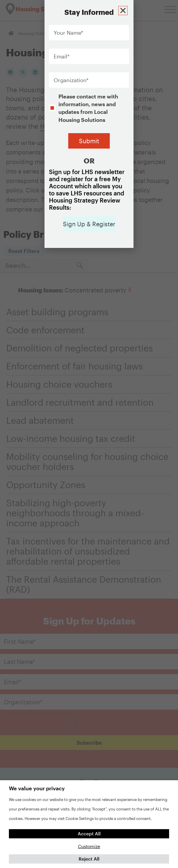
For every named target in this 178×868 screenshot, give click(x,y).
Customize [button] (89, 846)
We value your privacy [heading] (37, 788)
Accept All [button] (89, 834)
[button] (124, 10)
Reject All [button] (89, 859)
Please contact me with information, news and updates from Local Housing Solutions (88, 108)
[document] (89, 434)
